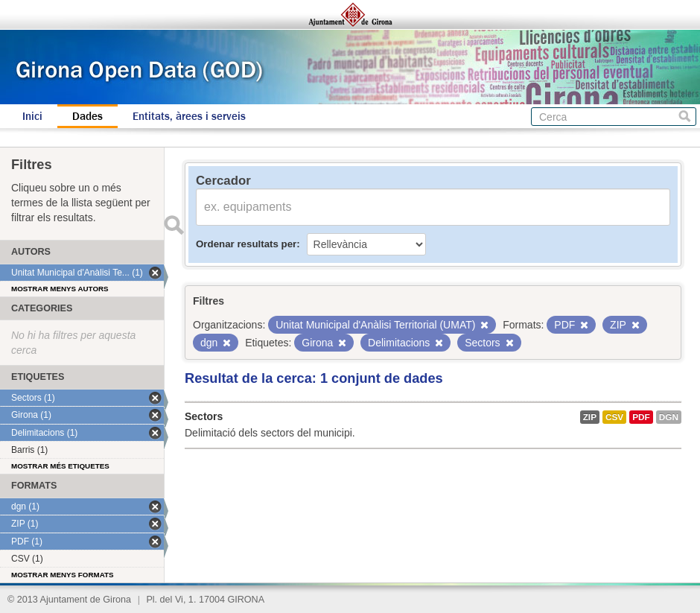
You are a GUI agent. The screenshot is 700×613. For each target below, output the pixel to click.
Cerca (685, 117)
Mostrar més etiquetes (60, 466)
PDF (641, 417)
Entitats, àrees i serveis (189, 116)
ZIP (590, 417)
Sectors (204, 416)
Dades (87, 116)
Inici (32, 116)
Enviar (174, 225)
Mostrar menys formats (63, 575)
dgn (669, 417)
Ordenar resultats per (246, 244)
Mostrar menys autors (60, 289)
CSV (614, 417)
